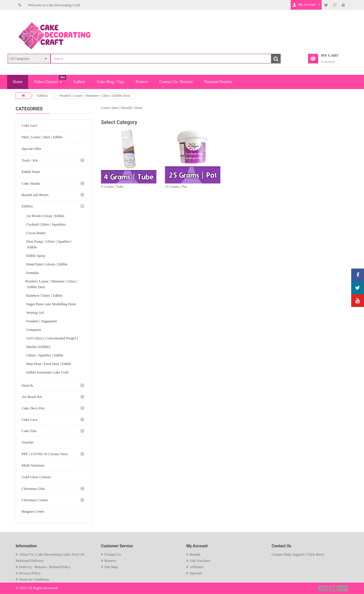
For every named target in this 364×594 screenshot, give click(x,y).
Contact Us (113, 554)
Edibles (42, 95)
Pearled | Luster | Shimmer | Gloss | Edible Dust (95, 95)
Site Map (111, 567)
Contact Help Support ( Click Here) (298, 554)
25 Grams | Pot (176, 186)
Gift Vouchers (200, 561)
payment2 (334, 588)
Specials (196, 573)
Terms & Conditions (34, 579)
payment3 (344, 588)
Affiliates (197, 567)
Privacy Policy (30, 573)
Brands (195, 554)
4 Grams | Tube (112, 186)
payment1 (324, 588)
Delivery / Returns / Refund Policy (45, 567)
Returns (110, 561)
